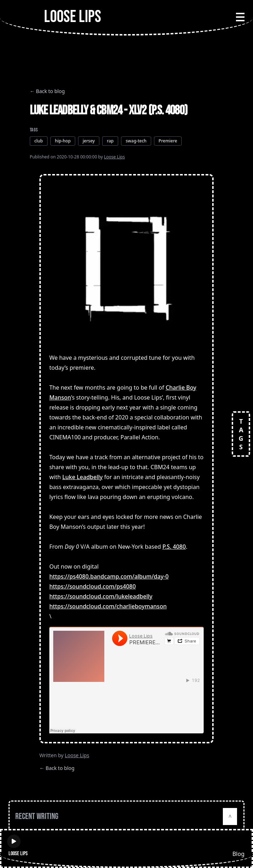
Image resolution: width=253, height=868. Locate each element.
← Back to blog (47, 91)
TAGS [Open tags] (241, 434)
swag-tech (136, 141)
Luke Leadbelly (82, 477)
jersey (89, 141)
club (39, 141)
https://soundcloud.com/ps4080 (93, 586)
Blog (238, 854)
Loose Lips (114, 157)
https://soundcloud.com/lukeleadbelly (101, 596)
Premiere (168, 141)
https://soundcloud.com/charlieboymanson (108, 606)
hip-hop (63, 141)
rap (110, 141)
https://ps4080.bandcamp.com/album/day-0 (109, 576)
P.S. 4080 (174, 547)
